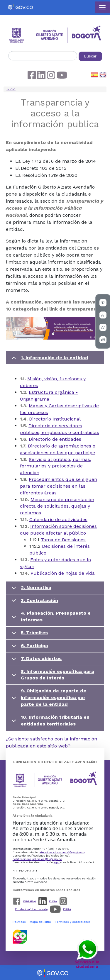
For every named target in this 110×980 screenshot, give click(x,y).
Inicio (11, 89)
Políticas (19, 922)
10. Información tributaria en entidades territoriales (49, 722)
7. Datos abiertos (35, 661)
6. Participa (29, 648)
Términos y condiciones (73, 922)
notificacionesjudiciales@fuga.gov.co (37, 859)
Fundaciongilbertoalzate (31, 909)
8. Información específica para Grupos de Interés (52, 676)
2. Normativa (30, 590)
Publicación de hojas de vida (63, 573)
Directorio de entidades (55, 439)
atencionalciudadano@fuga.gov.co (62, 852)
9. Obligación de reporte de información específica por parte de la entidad (48, 697)
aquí (57, 862)
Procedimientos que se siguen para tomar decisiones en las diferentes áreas (59, 486)
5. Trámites (29, 635)
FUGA (53, 901)
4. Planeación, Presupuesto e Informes (50, 618)
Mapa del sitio (40, 922)
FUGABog (30, 901)
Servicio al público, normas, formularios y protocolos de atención (56, 466)
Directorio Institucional (55, 419)
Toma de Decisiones (63, 540)
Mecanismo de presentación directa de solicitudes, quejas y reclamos (57, 506)
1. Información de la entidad (49, 360)
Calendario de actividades (58, 519)
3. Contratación (34, 602)
